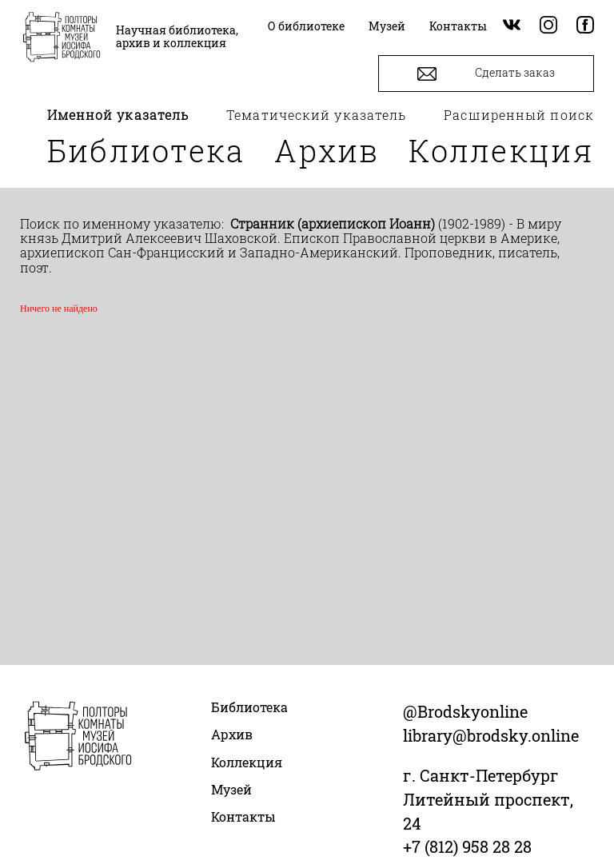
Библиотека (146, 150)
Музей (231, 789)
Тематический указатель (316, 115)
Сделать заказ (486, 74)
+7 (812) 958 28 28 (467, 846)
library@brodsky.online (491, 735)
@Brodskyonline (465, 711)
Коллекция (501, 150)
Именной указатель (118, 115)
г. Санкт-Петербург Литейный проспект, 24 (488, 799)
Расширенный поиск (519, 115)
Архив (327, 150)
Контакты (243, 816)
